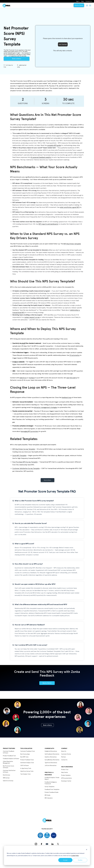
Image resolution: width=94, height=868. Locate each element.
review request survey (32, 317)
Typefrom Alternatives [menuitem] (51, 763)
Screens (46, 103)
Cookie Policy (75, 856)
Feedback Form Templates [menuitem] (52, 789)
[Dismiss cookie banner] (87, 850)
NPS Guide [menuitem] (48, 795)
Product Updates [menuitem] (66, 775)
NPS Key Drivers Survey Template (24, 449)
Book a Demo (79, 5)
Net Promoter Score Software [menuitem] (8, 767)
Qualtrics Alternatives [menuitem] (51, 757)
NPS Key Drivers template (72, 244)
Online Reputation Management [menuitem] (8, 762)
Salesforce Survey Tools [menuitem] (27, 771)
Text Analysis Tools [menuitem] (25, 774)
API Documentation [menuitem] (67, 778)
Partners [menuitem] (64, 757)
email (23, 343)
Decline (80, 860)
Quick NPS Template (19, 456)
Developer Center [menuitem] (66, 781)
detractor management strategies (46, 407)
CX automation (75, 355)
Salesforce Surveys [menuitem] (8, 781)
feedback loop (66, 397)
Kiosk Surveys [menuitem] (7, 775)
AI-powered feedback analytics (41, 157)
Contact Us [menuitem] (89, 1)
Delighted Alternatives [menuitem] (51, 751)
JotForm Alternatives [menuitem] (51, 765)
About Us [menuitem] (64, 751)
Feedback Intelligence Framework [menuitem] (51, 783)
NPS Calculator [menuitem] (49, 798)
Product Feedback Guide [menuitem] (52, 792)
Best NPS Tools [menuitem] (24, 757)
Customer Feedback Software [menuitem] (9, 752)
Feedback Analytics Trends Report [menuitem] (52, 778)
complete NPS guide (54, 145)
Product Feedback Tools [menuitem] (27, 760)
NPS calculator (47, 91)
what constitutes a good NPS (70, 207)
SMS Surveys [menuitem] (6, 778)
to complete (68, 103)
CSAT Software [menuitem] (25, 765)
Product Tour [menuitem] (65, 770)
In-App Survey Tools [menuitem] (26, 768)
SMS (14, 371)
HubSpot (32, 378)
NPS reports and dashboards (48, 224)
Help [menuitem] (82, 1)
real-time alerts (72, 378)
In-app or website (18, 362)
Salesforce (23, 378)
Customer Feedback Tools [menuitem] (28, 751)
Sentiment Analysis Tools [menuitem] (27, 763)
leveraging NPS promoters (30, 431)
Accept (65, 860)
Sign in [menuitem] (78, 1)
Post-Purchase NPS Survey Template (25, 462)
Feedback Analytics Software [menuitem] (11, 759)
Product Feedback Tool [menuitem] (9, 756)
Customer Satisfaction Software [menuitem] (9, 771)
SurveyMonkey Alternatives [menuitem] (52, 760)
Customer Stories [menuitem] (66, 754)
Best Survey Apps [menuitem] (25, 754)
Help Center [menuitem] (65, 772)
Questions (23, 103)
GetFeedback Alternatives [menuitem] (52, 754)
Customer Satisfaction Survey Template (26, 468)
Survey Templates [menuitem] (50, 787)
